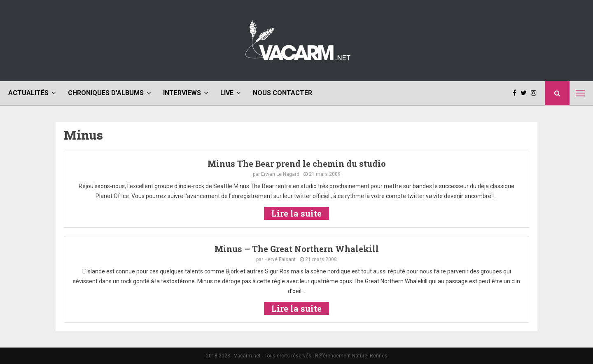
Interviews (182, 93)
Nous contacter (282, 93)
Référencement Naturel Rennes (351, 356)
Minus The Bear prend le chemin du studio (297, 163)
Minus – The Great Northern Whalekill (297, 249)
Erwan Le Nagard (280, 174)
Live (227, 93)
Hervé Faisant (280, 259)
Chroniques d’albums (106, 93)
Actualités (28, 93)
